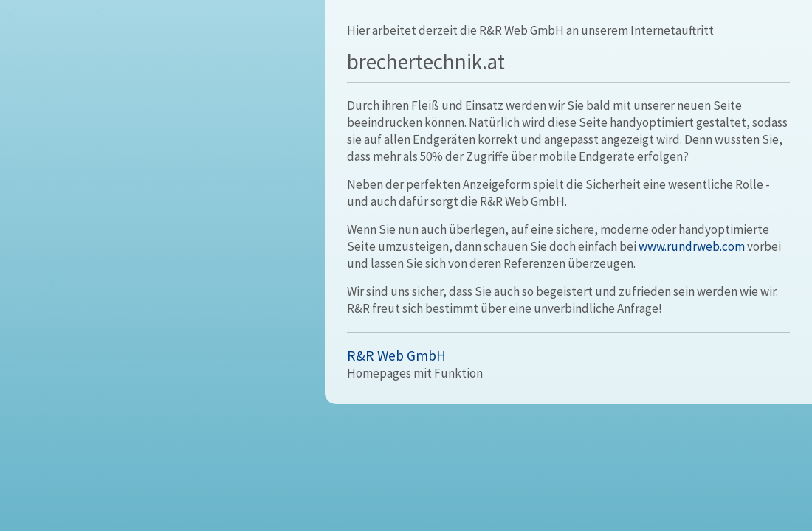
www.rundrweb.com (692, 246)
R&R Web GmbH (396, 355)
